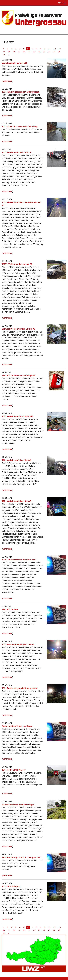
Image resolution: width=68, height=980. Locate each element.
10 (45, 49)
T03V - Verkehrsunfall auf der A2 (17, 264)
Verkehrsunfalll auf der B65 (15, 63)
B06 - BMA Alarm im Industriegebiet (19, 376)
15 (9, 52)
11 (50, 49)
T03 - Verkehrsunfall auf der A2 (16, 153)
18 (24, 52)
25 (59, 52)
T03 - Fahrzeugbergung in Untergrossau (21, 92)
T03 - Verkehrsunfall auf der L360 (17, 416)
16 (14, 52)
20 (34, 52)
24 (54, 52)
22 (44, 52)
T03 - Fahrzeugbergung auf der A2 (18, 644)
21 (39, 52)
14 (4, 52)
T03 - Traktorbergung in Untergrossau (20, 688)
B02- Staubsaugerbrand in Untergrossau (21, 857)
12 (55, 49)
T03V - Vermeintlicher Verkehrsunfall (19, 560)
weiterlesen (7, 81)
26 (4, 55)
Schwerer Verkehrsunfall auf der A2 (18, 329)
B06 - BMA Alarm (10, 610)
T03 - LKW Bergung (11, 886)
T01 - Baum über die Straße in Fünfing (20, 127)
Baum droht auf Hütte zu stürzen (17, 726)
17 (19, 52)
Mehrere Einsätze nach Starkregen (18, 805)
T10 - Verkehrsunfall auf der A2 (16, 460)
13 (60, 49)
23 (49, 52)
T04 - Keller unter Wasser (14, 770)
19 (29, 52)
